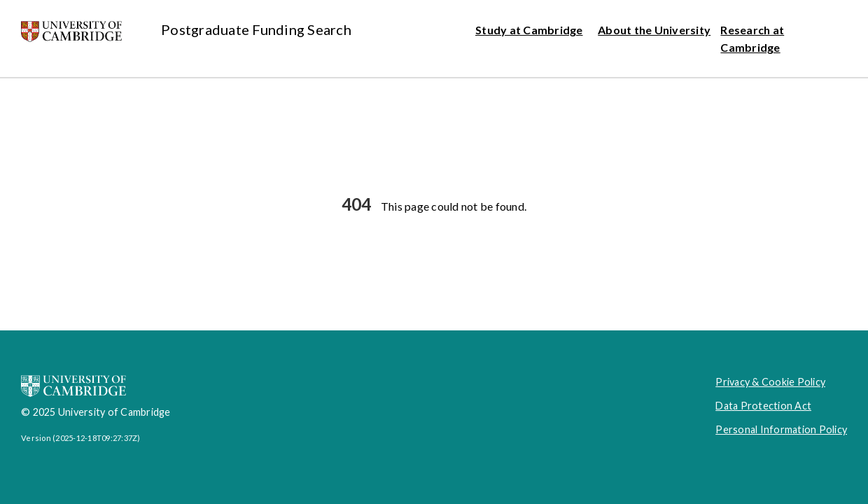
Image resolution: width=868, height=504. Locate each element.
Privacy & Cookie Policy (770, 382)
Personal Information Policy (781, 429)
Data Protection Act (763, 406)
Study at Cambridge (529, 30)
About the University (654, 30)
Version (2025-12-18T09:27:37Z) (81, 438)
